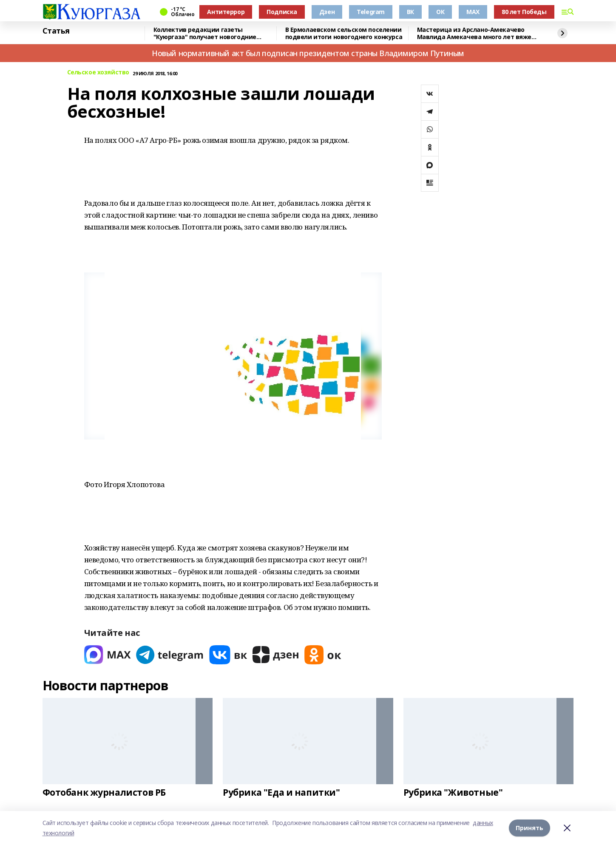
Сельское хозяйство (98, 72)
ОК (440, 12)
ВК (410, 12)
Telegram (371, 12)
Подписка (282, 12)
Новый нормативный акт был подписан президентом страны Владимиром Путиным (308, 53)
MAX (473, 12)
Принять (529, 828)
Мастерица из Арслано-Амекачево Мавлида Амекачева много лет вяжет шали (476, 33)
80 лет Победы (524, 12)
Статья (56, 31)
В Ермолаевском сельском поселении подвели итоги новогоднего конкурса (344, 33)
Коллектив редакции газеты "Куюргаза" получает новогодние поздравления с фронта (205, 33)
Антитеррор (226, 12)
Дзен (327, 12)
